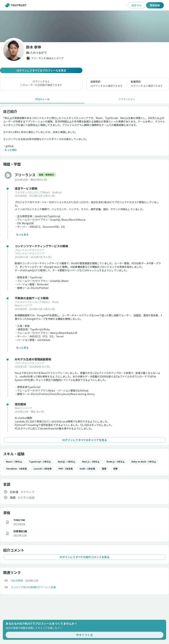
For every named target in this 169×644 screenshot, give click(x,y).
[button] (36, 53)
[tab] (42, 99)
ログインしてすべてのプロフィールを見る (41, 70)
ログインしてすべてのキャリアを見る (84, 440)
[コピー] (6, 581)
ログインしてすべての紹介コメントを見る (84, 557)
